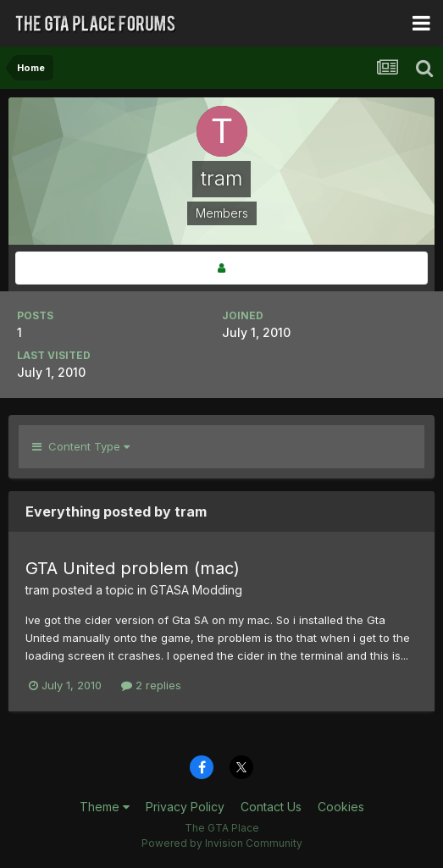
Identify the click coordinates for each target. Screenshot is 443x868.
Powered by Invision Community (222, 843)
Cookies (341, 807)
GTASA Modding (196, 590)
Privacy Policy (185, 807)
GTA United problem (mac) (133, 568)
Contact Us (271, 807)
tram (37, 590)
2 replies (151, 685)
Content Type (81, 446)
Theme (105, 807)
